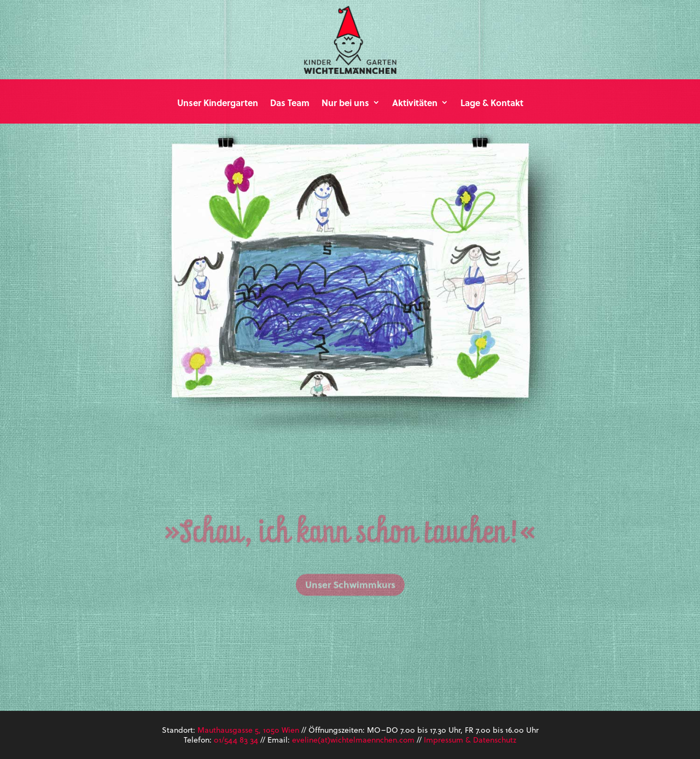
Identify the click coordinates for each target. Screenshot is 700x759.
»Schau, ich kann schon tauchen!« (350, 551)
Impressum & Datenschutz (470, 740)
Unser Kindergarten (218, 103)
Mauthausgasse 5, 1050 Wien (248, 730)
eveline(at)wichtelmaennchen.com (353, 740)
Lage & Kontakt (492, 103)
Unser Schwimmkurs (350, 601)
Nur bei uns (345, 103)
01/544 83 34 (236, 740)
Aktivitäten (415, 103)
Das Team (290, 103)
